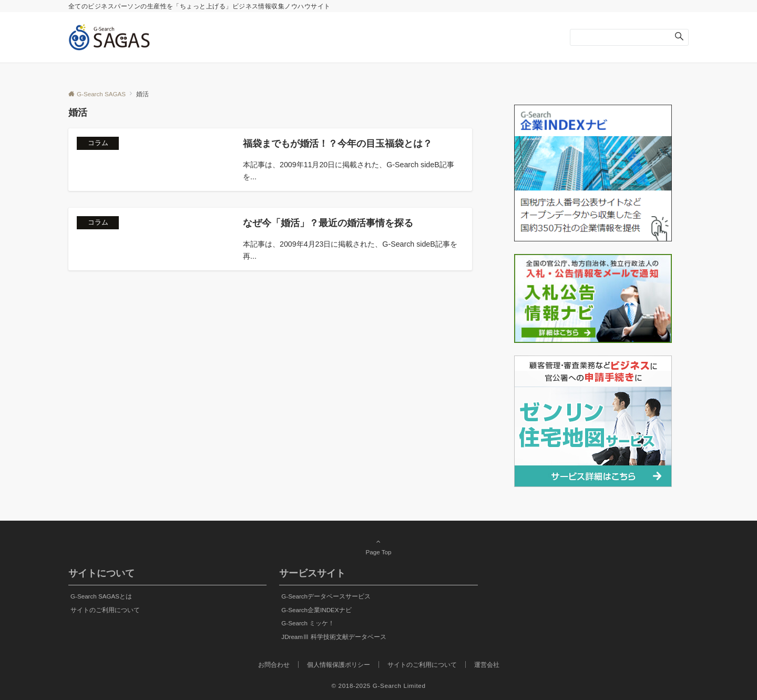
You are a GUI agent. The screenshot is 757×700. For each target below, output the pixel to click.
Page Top (378, 546)
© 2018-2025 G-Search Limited (379, 686)
